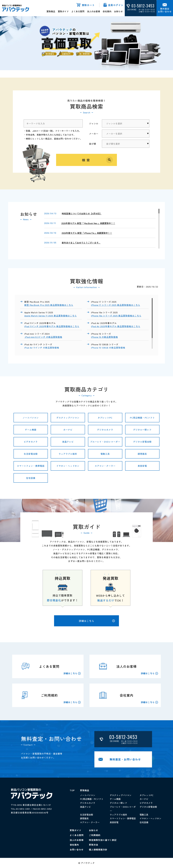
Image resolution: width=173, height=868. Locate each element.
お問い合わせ (77, 850)
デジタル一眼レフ (142, 430)
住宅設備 (31, 478)
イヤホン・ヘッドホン (68, 466)
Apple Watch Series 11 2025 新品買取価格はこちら (51, 316)
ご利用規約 (95, 835)
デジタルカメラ (105, 430)
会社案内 (107, 11)
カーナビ (68, 430)
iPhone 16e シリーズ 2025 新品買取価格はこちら (116, 316)
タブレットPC (105, 418)
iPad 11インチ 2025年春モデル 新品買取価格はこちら (52, 326)
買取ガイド (63, 11)
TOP (72, 790)
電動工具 (105, 454)
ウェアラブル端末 (68, 454)
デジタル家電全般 (142, 442)
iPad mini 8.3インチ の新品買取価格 (43, 337)
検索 (86, 160)
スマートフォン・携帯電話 (31, 466)
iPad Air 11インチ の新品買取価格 (42, 348)
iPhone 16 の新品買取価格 (104, 337)
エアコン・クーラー (105, 466)
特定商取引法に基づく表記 (103, 840)
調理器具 (142, 454)
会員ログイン (116, 5)
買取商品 (51, 11)
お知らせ (118, 11)
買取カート (88, 5)
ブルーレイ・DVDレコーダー (105, 442)
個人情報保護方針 (98, 850)
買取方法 (94, 845)
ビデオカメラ (31, 442)
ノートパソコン (31, 418)
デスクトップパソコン (68, 418)
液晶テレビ (68, 442)
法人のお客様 (94, 11)
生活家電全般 (31, 454)
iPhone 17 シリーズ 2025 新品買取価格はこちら (116, 305)
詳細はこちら (97, 621)
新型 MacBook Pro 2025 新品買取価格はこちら (49, 305)
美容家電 (142, 466)
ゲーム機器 (31, 430)
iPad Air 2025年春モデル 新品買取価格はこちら (116, 326)
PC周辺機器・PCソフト (142, 418)
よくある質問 (78, 11)
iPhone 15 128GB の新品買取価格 (108, 348)
